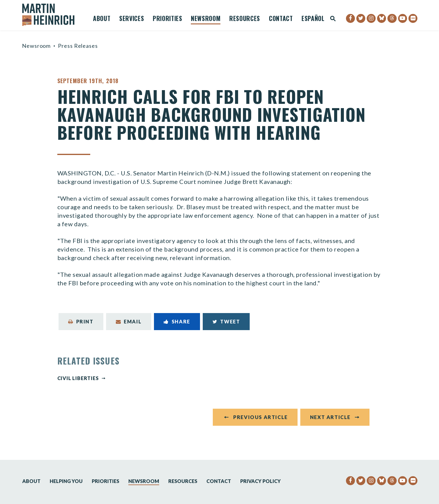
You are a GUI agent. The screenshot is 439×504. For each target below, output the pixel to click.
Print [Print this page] (81, 321)
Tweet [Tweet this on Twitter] (226, 321)
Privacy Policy (261, 481)
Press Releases (78, 46)
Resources (245, 19)
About (102, 19)
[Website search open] (333, 19)
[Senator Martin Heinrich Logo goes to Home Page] (52, 15)
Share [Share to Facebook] (177, 321)
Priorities (168, 19)
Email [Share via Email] (129, 321)
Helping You (66, 481)
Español (313, 19)
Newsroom (206, 19)
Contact (281, 19)
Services (132, 19)
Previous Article (261, 417)
